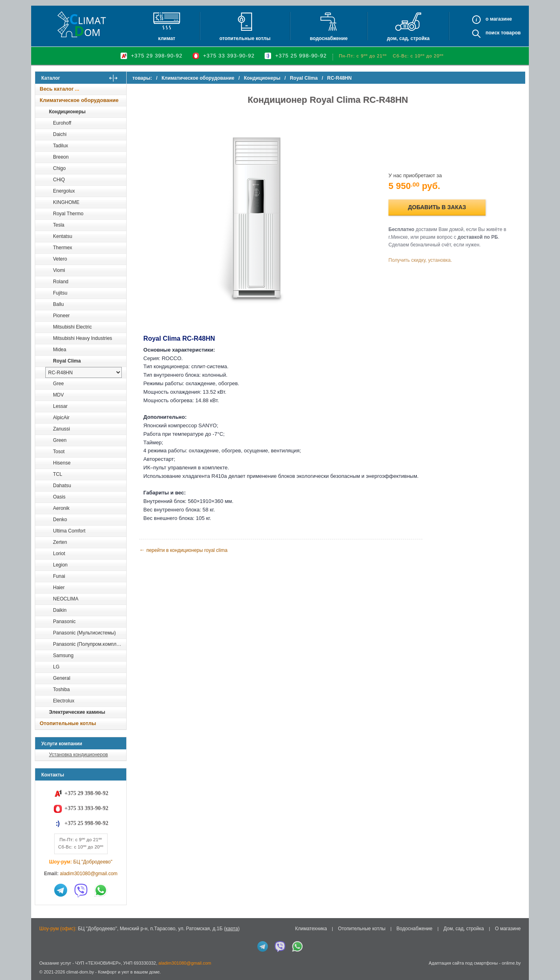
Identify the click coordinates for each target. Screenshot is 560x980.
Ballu (58, 304)
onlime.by (511, 963)
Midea (60, 350)
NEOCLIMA (66, 599)
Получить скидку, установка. (422, 260)
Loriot (59, 554)
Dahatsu (62, 486)
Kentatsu (63, 236)
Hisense (62, 463)
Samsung (63, 655)
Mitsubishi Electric (72, 327)
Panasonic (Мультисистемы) (84, 633)
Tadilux (60, 146)
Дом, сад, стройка (408, 38)
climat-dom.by (80, 972)
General (62, 678)
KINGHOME (66, 202)
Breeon (61, 157)
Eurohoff (62, 123)
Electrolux (64, 701)
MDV (58, 395)
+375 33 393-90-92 (229, 56)
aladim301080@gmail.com (89, 874)
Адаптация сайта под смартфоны (463, 963)
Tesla (59, 225)
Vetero (60, 259)
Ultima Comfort (69, 531)
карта (232, 929)
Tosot (59, 452)
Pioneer (61, 316)
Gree (58, 384)
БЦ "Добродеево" (93, 862)
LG (56, 667)
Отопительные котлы (245, 38)
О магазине (508, 929)
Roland (61, 282)
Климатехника (311, 929)
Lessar (60, 406)
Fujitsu (60, 293)
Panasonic (64, 622)
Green (60, 440)
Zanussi (62, 429)
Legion (60, 565)
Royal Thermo (68, 214)
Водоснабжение (329, 38)
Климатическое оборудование (79, 100)
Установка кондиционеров (78, 755)
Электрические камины (77, 712)
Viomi (59, 270)
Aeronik (61, 508)
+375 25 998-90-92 (301, 56)
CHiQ (59, 180)
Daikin (60, 610)
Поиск (493, 33)
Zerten (60, 542)
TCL (58, 474)
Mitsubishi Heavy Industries (83, 338)
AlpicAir (61, 418)
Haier (59, 588)
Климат (167, 38)
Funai (59, 576)
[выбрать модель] (84, 372)
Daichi (60, 134)
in (42, 978)
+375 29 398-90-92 (157, 56)
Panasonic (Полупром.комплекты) (89, 644)
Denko (60, 520)
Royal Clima (67, 361)
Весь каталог (57, 89)
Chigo (59, 168)
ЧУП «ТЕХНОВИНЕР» (98, 963)
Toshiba (61, 689)
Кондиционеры (67, 112)
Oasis (59, 497)
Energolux (64, 191)
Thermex (63, 248)
